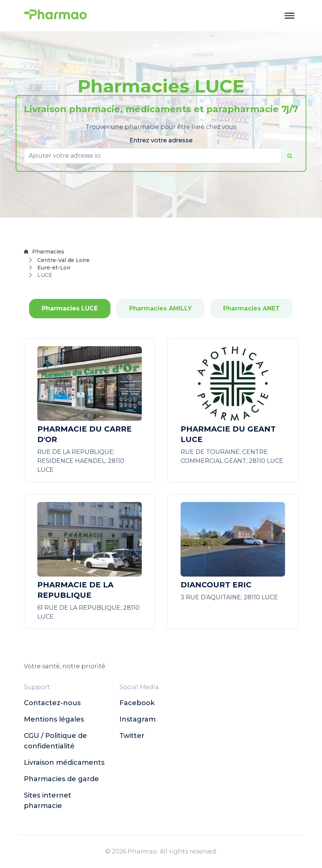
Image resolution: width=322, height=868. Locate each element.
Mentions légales (54, 719)
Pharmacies (44, 252)
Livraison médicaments (64, 763)
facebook (137, 703)
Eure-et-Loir (54, 268)
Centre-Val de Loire (63, 260)
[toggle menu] (290, 16)
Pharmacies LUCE (70, 308)
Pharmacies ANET (251, 308)
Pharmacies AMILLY (160, 308)
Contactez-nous (52, 703)
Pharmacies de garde (61, 779)
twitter (132, 736)
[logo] (56, 16)
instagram (137, 719)
